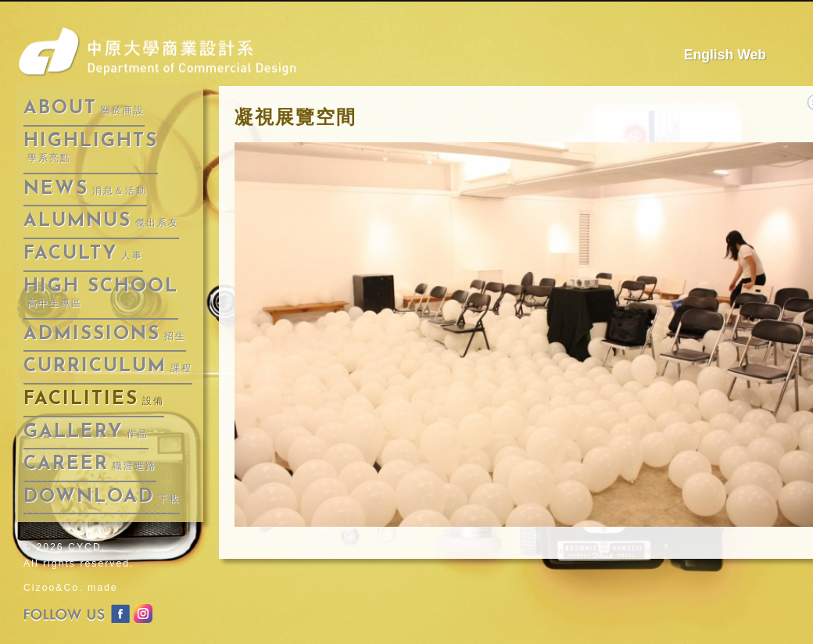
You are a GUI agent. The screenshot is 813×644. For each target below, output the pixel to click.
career (90, 464)
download (102, 497)
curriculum (108, 367)
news (85, 189)
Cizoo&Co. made (71, 588)
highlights (91, 148)
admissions (105, 335)
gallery (86, 432)
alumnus (101, 221)
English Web (725, 55)
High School (101, 293)
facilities (94, 399)
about (84, 109)
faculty (83, 254)
